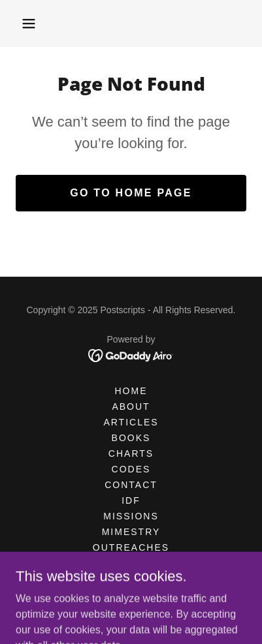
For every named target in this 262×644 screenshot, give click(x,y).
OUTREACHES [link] (131, 547)
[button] (29, 23)
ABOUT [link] (131, 406)
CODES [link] (131, 469)
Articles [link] (131, 422)
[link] (131, 355)
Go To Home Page (131, 193)
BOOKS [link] (131, 438)
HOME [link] (131, 391)
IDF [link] (131, 500)
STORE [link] (131, 579)
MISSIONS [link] (131, 516)
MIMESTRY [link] (131, 532)
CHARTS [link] (131, 453)
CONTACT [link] (131, 485)
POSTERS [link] (131, 563)
